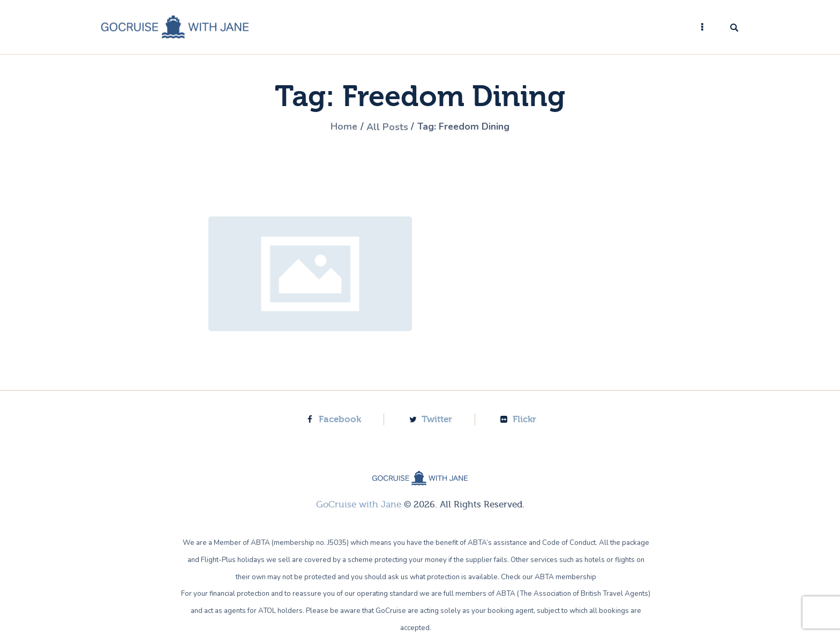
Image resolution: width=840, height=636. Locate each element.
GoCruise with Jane (359, 504)
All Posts (387, 127)
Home (344, 127)
